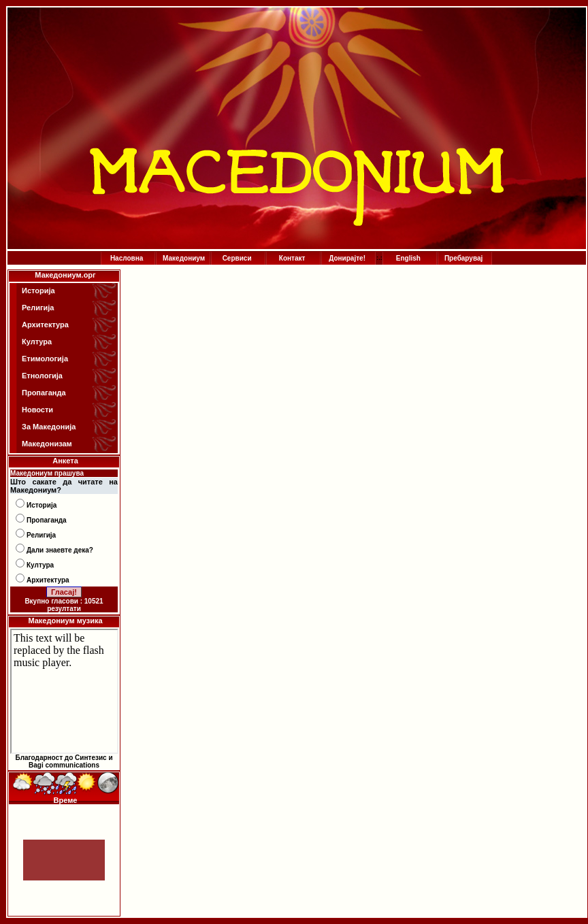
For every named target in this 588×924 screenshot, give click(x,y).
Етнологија (42, 376)
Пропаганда (44, 393)
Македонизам (47, 444)
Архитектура (45, 325)
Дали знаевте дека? (60, 550)
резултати (64, 609)
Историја (38, 291)
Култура (37, 342)
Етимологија (45, 359)
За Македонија (49, 427)
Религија (38, 308)
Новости (37, 410)
